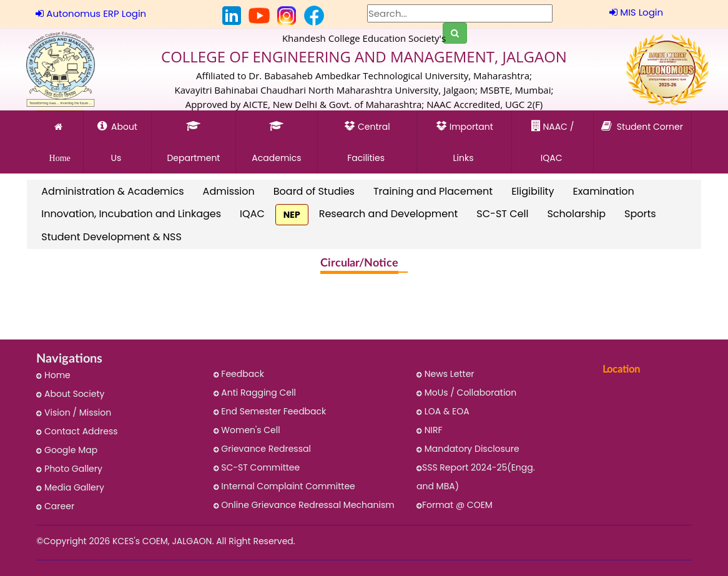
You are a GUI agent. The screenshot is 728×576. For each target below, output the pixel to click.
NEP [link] (292, 215)
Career (55, 506)
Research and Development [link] (389, 214)
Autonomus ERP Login (91, 13)
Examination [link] (603, 191)
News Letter (445, 374)
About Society (70, 394)
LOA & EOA (443, 411)
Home (60, 142)
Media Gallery (70, 487)
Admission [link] (229, 191)
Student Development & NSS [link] (111, 237)
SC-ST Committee (257, 467)
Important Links (465, 137)
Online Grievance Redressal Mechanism (304, 505)
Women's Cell (247, 430)
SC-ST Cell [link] (502, 214)
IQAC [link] (252, 214)
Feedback (239, 374)
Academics (277, 137)
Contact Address (77, 431)
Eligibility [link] (533, 191)
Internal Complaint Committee (284, 486)
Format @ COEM (455, 505)
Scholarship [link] (576, 214)
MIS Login (636, 12)
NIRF (430, 430)
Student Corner (642, 137)
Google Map (67, 450)
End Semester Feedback (270, 411)
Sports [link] (640, 214)
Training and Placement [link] (433, 191)
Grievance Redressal (262, 449)
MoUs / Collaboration (466, 393)
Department (194, 137)
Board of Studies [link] (314, 191)
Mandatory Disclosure (468, 449)
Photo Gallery (69, 469)
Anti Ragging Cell (255, 393)
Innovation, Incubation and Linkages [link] (131, 214)
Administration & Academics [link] (112, 191)
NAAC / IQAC (553, 137)
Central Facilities (367, 137)
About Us (117, 137)
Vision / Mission (74, 412)
